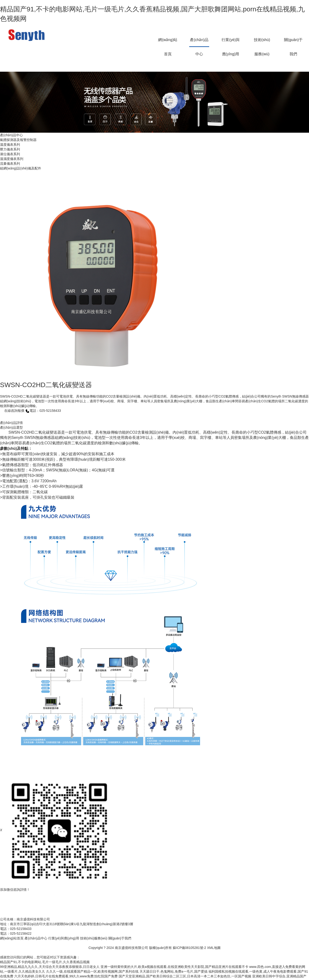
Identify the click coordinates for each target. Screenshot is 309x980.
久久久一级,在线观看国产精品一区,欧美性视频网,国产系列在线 (92, 971)
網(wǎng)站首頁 (168, 42)
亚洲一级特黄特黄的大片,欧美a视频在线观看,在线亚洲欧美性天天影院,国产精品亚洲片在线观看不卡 (174, 967)
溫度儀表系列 (10, 145)
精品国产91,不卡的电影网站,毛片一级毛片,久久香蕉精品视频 (45, 962)
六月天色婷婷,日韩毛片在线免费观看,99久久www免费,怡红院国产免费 (66, 976)
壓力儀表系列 (10, 149)
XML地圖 (214, 948)
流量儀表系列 (10, 164)
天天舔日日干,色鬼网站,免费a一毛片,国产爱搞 (173, 971)
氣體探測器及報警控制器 (18, 140)
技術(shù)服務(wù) (262, 42)
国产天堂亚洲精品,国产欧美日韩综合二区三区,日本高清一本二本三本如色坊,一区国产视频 (185, 976)
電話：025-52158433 (43, 411)
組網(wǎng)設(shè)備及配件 (21, 168)
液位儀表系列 (10, 154)
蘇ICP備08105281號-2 (189, 948)
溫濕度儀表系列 (12, 159)
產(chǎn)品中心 (199, 42)
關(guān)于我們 (293, 42)
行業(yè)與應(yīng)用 (231, 42)
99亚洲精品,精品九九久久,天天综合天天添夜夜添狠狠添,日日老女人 (50, 967)
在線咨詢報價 (12, 411)
